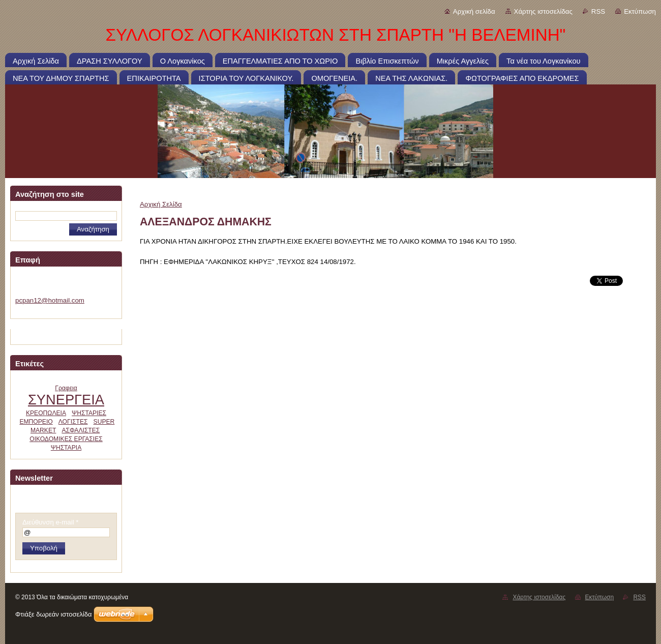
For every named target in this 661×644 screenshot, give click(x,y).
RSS (598, 11)
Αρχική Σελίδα (161, 204)
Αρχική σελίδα (474, 11)
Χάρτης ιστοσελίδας (543, 11)
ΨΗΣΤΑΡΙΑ (66, 448)
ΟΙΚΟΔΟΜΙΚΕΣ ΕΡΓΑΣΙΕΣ (66, 439)
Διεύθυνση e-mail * (50, 522)
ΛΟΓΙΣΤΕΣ (73, 422)
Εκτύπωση (640, 11)
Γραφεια (66, 388)
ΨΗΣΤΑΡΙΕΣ (89, 413)
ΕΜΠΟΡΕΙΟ (36, 422)
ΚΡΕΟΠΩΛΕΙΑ (46, 413)
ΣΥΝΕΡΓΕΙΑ (66, 400)
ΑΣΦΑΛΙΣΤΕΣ (81, 430)
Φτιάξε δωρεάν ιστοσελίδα (53, 614)
